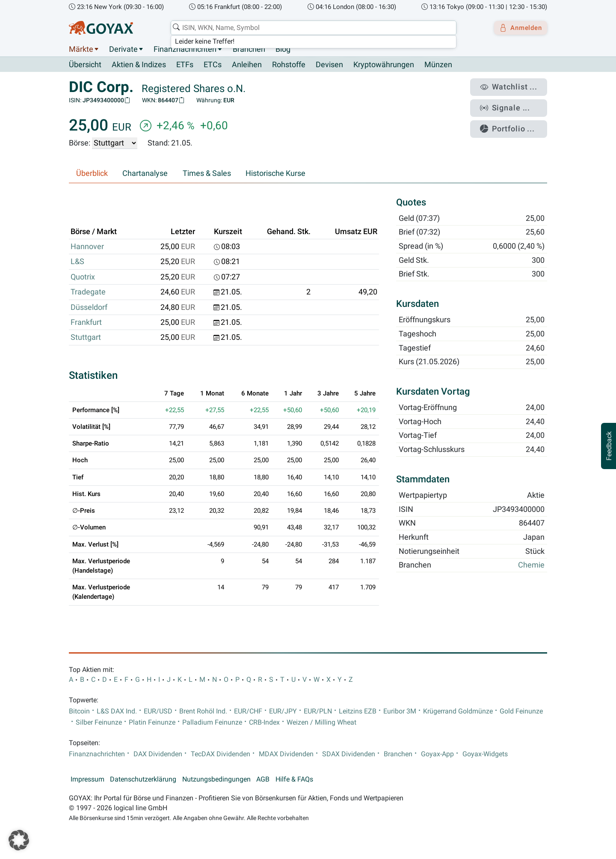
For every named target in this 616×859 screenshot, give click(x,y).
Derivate (123, 49)
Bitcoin (79, 711)
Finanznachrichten (185, 49)
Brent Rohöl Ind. (203, 711)
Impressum (87, 779)
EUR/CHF (248, 711)
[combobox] (311, 28)
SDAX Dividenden (349, 754)
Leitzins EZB (358, 711)
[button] (19, 840)
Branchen (249, 49)
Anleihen (247, 65)
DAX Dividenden (158, 754)
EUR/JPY (283, 711)
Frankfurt (86, 323)
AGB (263, 779)
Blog (283, 49)
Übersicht (85, 65)
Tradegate (88, 292)
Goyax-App (437, 754)
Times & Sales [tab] (207, 174)
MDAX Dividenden (286, 754)
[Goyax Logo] (101, 28)
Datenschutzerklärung (143, 779)
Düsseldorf (89, 307)
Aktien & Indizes (139, 65)
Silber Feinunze (99, 722)
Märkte (81, 49)
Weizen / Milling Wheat (321, 722)
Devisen (329, 65)
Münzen (438, 65)
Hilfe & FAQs (294, 779)
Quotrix (83, 277)
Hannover (87, 247)
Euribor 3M (400, 711)
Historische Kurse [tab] (275, 174)
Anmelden (518, 28)
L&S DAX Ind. (117, 711)
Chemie (531, 565)
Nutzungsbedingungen (216, 779)
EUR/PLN (318, 711)
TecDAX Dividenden (221, 754)
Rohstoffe (289, 65)
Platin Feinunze (152, 722)
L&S (77, 262)
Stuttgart (86, 338)
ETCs (213, 65)
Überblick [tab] (92, 174)
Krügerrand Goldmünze (458, 711)
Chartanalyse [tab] (145, 174)
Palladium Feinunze (212, 722)
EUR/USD (158, 711)
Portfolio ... (513, 122)
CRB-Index (264, 722)
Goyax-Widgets (485, 754)
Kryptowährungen (384, 65)
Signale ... (511, 104)
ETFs (185, 65)
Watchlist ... (514, 86)
